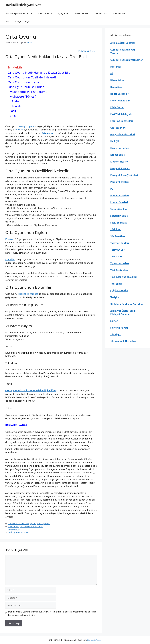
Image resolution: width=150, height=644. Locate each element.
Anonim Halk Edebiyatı (19, 524)
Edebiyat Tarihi (120, 13)
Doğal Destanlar (119, 94)
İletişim (115, 297)
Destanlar (116, 67)
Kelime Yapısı (118, 155)
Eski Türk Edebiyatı (121, 114)
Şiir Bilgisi (116, 334)
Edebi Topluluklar (120, 101)
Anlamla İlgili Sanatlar (123, 43)
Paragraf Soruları (120, 168)
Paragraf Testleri (120, 182)
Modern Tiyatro (119, 162)
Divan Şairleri (118, 80)
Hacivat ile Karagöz (28, 294)
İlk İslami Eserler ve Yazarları (127, 304)
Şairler (114, 321)
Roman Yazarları (120, 196)
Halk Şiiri (115, 141)
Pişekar (10, 239)
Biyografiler (63, 13)
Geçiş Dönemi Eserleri (123, 135)
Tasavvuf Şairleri (120, 243)
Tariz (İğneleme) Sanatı (19, 532)
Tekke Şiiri (116, 257)
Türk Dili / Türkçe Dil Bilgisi (18, 21)
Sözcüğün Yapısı (119, 216)
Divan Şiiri (116, 87)
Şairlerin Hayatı (119, 328)
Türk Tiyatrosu (44, 524)
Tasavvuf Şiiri (118, 250)
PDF (112, 189)
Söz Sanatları (118, 236)
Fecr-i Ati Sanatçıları (122, 121)
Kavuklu (10, 260)
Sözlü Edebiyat (119, 223)
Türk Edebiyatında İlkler (124, 277)
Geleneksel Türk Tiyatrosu (32, 527)
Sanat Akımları (119, 209)
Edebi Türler (46, 13)
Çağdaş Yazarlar (119, 290)
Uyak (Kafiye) (14, 529)
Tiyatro (33, 524)
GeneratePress (94, 640)
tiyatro (20, 130)
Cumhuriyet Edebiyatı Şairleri (127, 60)
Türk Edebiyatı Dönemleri (20, 13)
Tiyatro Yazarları (120, 263)
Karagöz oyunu (27, 126)
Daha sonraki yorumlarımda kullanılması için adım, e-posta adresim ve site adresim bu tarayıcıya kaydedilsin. (52, 613)
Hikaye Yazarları (120, 148)
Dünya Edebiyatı (82, 13)
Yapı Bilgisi (116, 284)
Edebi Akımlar (101, 13)
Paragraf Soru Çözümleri (124, 175)
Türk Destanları (119, 270)
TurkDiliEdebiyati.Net (23, 5)
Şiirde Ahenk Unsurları (123, 341)
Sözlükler (116, 229)
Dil (112, 73)
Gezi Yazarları (118, 128)
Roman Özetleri (119, 202)
